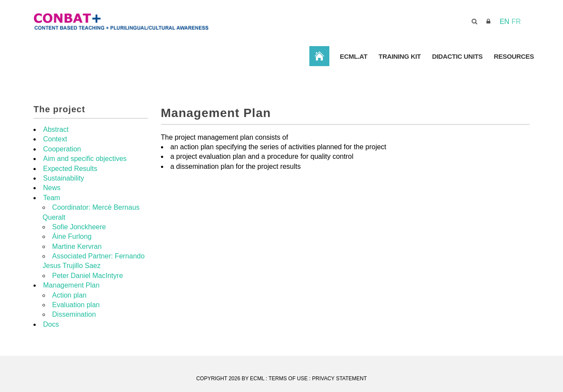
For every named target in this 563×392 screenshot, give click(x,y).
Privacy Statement (339, 379)
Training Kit (399, 56)
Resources (514, 56)
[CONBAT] (168, 21)
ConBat (318, 56)
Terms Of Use (288, 379)
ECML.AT (353, 56)
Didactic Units (457, 56)
